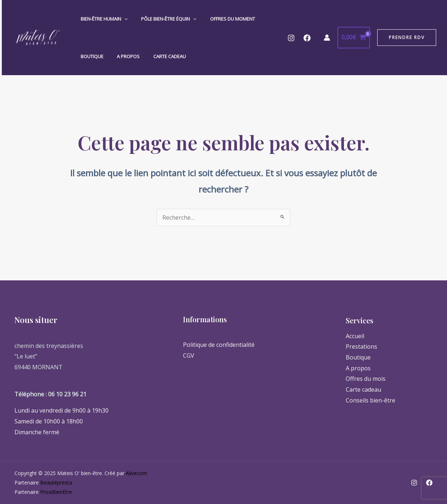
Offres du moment (222, 19)
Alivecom (137, 473)
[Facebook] (307, 38)
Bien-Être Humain (102, 19)
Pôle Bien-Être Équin (163, 19)
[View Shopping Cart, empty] (354, 38)
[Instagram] (291, 38)
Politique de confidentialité (219, 345)
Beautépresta (56, 483)
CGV (189, 356)
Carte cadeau (159, 56)
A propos (122, 56)
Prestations (361, 346)
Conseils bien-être (371, 400)
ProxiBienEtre (56, 492)
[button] (407, 38)
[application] (122, 19)
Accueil (355, 336)
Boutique (90, 56)
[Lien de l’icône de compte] (327, 38)
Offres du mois (366, 379)
